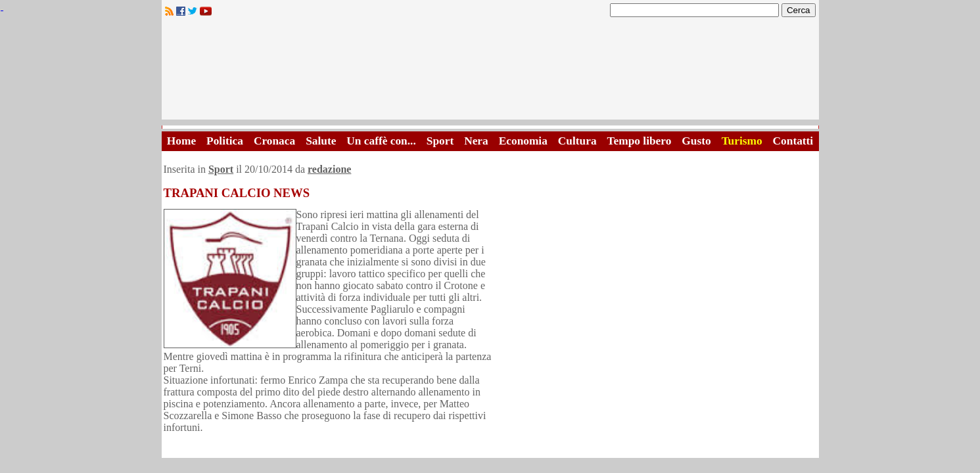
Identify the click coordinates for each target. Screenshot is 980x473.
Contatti (793, 141)
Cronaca (274, 141)
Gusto (696, 141)
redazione (329, 169)
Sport (440, 141)
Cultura (577, 141)
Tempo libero (640, 141)
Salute (321, 141)
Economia (523, 141)
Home (181, 141)
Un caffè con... (381, 141)
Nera (476, 141)
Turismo (742, 141)
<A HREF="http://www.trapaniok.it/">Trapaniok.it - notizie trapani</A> (490, 72)
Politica (225, 141)
